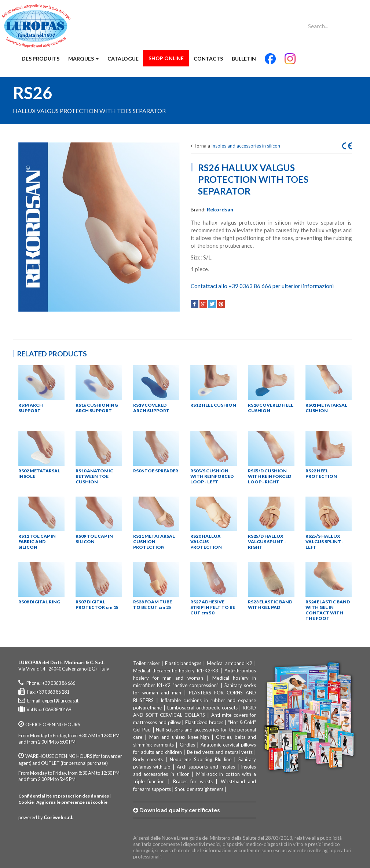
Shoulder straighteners (199, 789)
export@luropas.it (60, 701)
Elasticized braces (204, 722)
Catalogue (123, 59)
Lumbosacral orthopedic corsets (202, 708)
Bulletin (244, 59)
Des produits (41, 59)
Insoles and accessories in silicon (246, 146)
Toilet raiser (146, 663)
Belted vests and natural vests (220, 752)
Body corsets (148, 759)
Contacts (208, 59)
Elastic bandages (183, 663)
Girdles (187, 745)
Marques (83, 59)
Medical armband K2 (230, 663)
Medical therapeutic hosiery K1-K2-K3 (176, 671)
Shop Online (166, 58)
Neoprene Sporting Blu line (201, 759)
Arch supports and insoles (206, 767)
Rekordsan (220, 209)
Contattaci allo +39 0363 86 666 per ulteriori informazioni (262, 286)
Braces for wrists (193, 781)
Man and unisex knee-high (179, 737)
